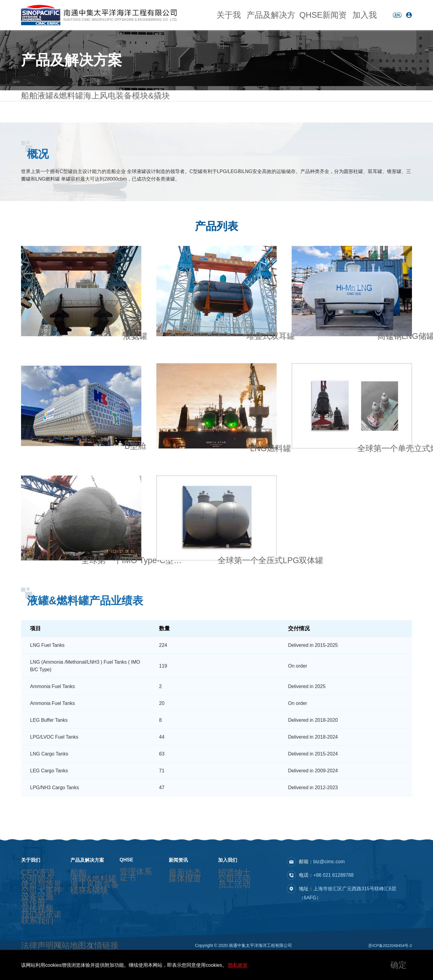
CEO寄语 (30, 874)
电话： (326, 875)
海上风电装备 (104, 109)
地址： (348, 893)
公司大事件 (32, 901)
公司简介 (29, 883)
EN (397, 15)
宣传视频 (29, 928)
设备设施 (29, 910)
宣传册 (27, 919)
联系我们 (29, 946)
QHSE (300, 15)
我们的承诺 (32, 937)
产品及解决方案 (265, 15)
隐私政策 (238, 965)
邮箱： (322, 862)
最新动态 (177, 874)
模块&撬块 (145, 109)
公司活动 (226, 883)
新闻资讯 (329, 15)
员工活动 (226, 892)
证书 (124, 882)
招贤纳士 (226, 874)
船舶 (26, 109)
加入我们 (360, 15)
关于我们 (226, 15)
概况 (38, 172)
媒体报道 (177, 883)
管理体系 (128, 873)
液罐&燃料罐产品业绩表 (85, 619)
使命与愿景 (32, 892)
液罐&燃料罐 (60, 109)
